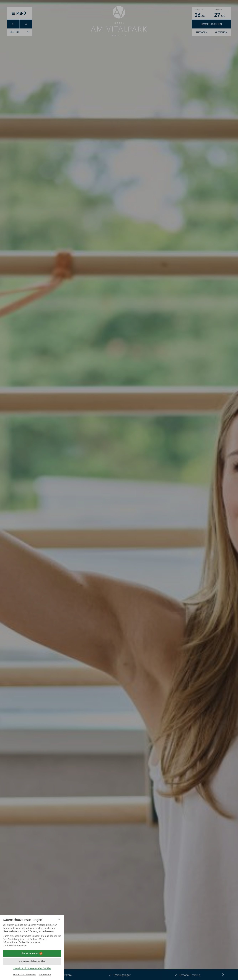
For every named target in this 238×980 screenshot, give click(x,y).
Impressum (45, 975)
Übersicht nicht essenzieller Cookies (32, 968)
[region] (32, 935)
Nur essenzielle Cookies (32, 961)
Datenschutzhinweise (24, 975)
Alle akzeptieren (32, 953)
